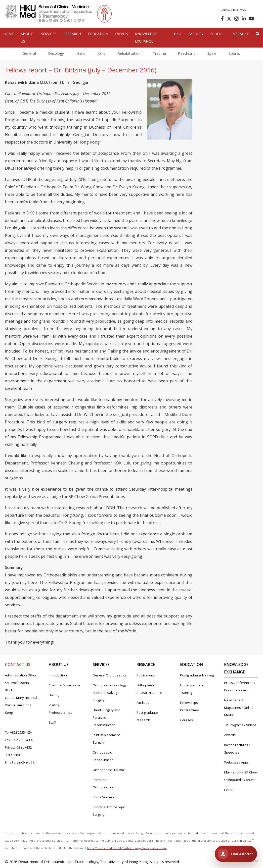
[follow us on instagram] (236, 19)
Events (229, 790)
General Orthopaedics (110, 675)
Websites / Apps (237, 762)
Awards (230, 735)
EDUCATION (98, 34)
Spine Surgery (103, 797)
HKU (178, 34)
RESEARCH (72, 34)
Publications (146, 675)
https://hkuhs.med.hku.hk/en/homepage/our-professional (127, 848)
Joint (101, 53)
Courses (187, 720)
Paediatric (187, 53)
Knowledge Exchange (146, 37)
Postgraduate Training (197, 675)
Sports (234, 53)
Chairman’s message (65, 685)
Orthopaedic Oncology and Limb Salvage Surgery (110, 693)
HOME (8, 34)
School (217, 34)
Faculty (196, 34)
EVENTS (122, 34)
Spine (212, 53)
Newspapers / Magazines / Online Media (239, 708)
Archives (254, 861)
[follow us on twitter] (228, 19)
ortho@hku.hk (24, 762)
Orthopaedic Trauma (108, 770)
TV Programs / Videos (240, 725)
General (29, 53)
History (54, 695)
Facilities (143, 703)
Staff (52, 722)
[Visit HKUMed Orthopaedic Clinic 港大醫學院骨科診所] (236, 854)
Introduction (58, 675)
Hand (81, 53)
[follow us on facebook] (221, 19)
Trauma (159, 53)
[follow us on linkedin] (243, 19)
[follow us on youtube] (251, 19)
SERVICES (49, 34)
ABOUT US (27, 37)
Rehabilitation (129, 53)
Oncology (56, 53)
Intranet (240, 34)
